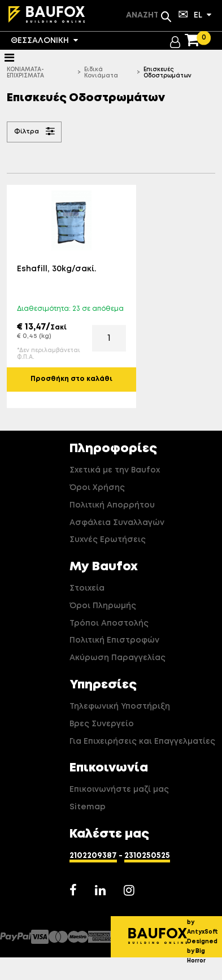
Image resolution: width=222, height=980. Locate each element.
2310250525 (147, 856)
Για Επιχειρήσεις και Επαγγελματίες (142, 741)
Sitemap (88, 807)
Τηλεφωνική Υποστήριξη (120, 706)
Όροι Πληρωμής (103, 606)
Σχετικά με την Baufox (115, 470)
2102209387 (93, 856)
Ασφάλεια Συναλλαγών (117, 523)
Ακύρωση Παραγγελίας (117, 658)
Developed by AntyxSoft (204, 922)
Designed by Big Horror (202, 951)
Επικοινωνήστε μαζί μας (119, 790)
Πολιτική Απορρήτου (112, 505)
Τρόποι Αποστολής (109, 623)
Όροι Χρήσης (97, 488)
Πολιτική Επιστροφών (114, 640)
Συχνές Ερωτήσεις (108, 540)
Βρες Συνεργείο (102, 724)
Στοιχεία (87, 588)
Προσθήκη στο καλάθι (71, 379)
